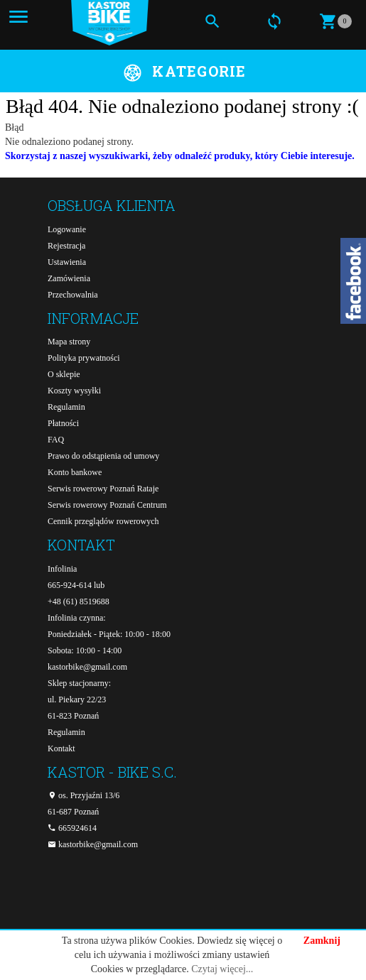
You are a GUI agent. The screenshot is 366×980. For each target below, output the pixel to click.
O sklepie (64, 374)
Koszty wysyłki (74, 391)
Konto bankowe (75, 472)
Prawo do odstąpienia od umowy (103, 456)
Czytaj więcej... (222, 969)
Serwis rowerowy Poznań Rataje (103, 489)
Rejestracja (66, 246)
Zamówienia (69, 278)
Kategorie (199, 71)
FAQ (56, 440)
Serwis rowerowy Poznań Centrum (107, 505)
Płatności (63, 423)
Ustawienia (67, 262)
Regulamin (66, 407)
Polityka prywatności (84, 358)
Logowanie (67, 229)
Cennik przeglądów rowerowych (103, 521)
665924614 (72, 828)
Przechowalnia (73, 295)
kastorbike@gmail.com (87, 667)
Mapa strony (69, 342)
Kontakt (61, 748)
